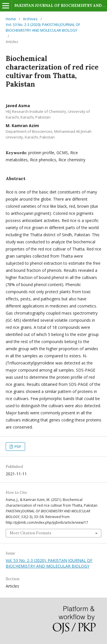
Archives (30, 19)
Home (11, 19)
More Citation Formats (31, 533)
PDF (17, 447)
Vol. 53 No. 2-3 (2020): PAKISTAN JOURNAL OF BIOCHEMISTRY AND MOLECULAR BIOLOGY (43, 27)
